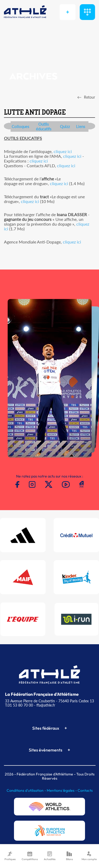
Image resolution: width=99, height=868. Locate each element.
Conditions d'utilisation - (27, 790)
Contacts (85, 790)
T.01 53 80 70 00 (19, 705)
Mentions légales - (62, 790)
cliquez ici (63, 151)
